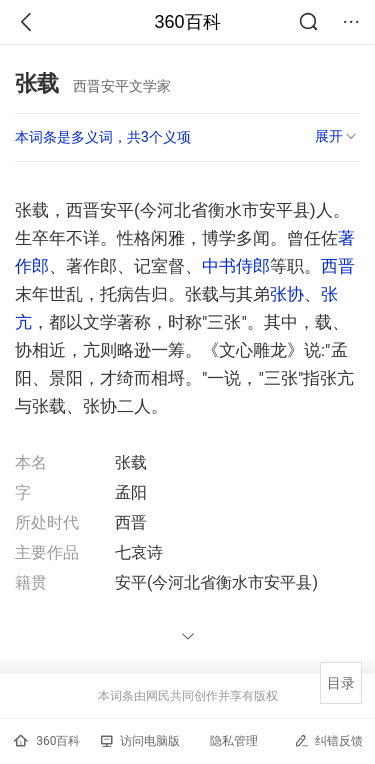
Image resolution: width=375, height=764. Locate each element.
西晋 (338, 266)
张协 (287, 294)
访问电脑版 (140, 741)
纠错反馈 (328, 740)
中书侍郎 (236, 266)
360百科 (187, 22)
